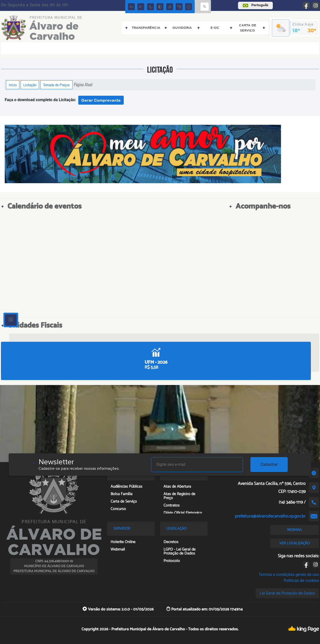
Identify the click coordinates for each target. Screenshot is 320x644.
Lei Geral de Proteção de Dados (287, 593)
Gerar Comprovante (101, 100)
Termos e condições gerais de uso (289, 575)
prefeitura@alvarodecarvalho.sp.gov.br (270, 516)
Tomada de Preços (56, 85)
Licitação (30, 85)
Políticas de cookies (301, 580)
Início (13, 85)
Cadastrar (269, 464)
